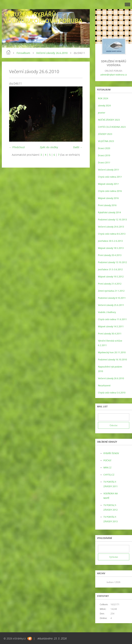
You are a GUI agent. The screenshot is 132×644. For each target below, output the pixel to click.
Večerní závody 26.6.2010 (52, 53)
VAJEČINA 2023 (106, 141)
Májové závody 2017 (108, 184)
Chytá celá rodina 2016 (110, 191)
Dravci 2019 (104, 155)
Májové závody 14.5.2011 (111, 326)
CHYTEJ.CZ (109, 475)
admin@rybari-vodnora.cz (114, 75)
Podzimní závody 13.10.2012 (112, 262)
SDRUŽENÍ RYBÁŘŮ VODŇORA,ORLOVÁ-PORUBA (43, 17)
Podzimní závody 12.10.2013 (112, 220)
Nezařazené (104, 386)
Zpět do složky (49, 147)
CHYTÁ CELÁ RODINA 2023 (112, 127)
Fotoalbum (23, 53)
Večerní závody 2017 (109, 170)
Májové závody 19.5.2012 (111, 277)
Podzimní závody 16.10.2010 (112, 360)
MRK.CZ (107, 468)
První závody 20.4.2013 (110, 255)
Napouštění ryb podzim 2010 (110, 369)
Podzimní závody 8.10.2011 (112, 298)
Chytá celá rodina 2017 (110, 177)
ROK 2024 (103, 98)
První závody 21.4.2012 (110, 284)
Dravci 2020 (104, 148)
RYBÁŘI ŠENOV (111, 453)
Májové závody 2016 (108, 198)
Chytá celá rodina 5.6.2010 (112, 393)
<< (102, 582)
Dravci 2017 (104, 163)
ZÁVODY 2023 (105, 134)
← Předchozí (17, 147)
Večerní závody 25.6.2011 (111, 305)
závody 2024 (104, 106)
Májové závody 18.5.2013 (111, 248)
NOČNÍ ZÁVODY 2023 (109, 120)
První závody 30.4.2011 (110, 334)
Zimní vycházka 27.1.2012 (111, 291)
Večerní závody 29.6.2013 (111, 227)
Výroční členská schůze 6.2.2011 (110, 343)
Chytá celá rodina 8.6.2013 (112, 234)
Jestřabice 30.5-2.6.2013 (110, 241)
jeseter (102, 113)
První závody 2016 (107, 205)
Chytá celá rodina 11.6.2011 (112, 319)
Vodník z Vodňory (107, 312)
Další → (78, 147)
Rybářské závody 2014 (109, 212)
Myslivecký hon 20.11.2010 (112, 352)
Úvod (8, 52)
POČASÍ (107, 460)
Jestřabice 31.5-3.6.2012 (110, 269)
